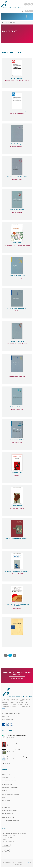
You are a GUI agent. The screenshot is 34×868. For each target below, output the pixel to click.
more (4, 708)
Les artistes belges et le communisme (18, 743)
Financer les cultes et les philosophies (18, 757)
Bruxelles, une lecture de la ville (16, 735)
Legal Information (8, 719)
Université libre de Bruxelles (11, 714)
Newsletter (17, 679)
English (29, 11)
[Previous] (6, 655)
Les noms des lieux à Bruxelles (16, 750)
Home (6, 22)
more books (7, 764)
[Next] (14, 655)
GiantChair (27, 862)
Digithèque (6, 717)
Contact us (6, 845)
